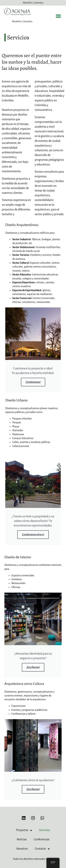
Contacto (42, 849)
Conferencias (42, 839)
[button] (59, 16)
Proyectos (24, 830)
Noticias (22, 839)
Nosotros (22, 849)
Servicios (45, 830)
